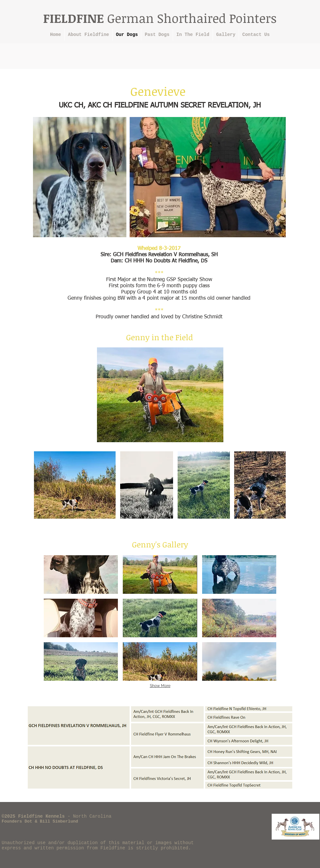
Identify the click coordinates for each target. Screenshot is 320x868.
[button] (81, 575)
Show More (160, 686)
